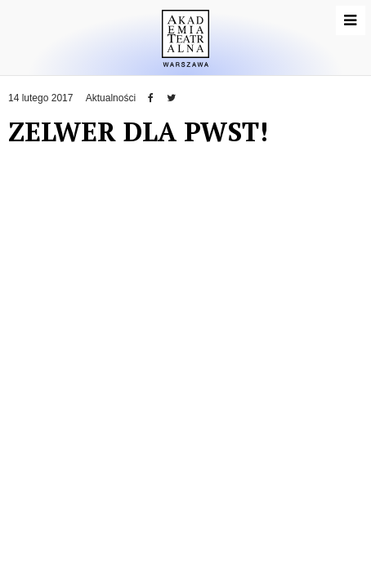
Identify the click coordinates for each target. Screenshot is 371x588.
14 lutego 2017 (40, 98)
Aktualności (111, 98)
